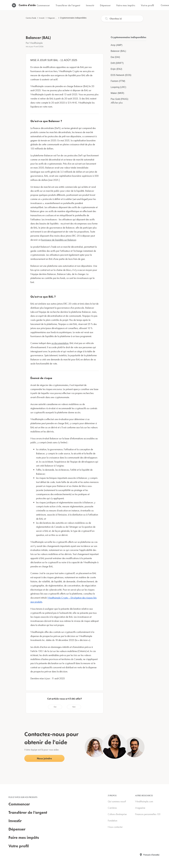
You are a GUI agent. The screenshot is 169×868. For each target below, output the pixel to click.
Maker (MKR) (117, 93)
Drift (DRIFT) (117, 63)
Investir (42, 18)
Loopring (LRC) (118, 87)
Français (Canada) (151, 855)
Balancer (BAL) (118, 51)
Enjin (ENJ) (116, 69)
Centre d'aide (31, 18)
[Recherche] (122, 19)
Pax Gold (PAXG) (120, 99)
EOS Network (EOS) (121, 75)
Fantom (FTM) (118, 81)
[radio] (55, 707)
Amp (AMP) (117, 45)
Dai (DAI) (115, 57)
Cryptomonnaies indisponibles (73, 18)
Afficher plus (117, 103)
